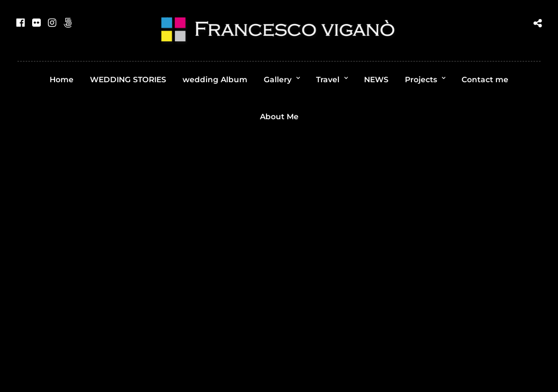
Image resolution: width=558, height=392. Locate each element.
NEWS (376, 79)
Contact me (485, 79)
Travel (328, 79)
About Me (279, 117)
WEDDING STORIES (128, 79)
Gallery (278, 79)
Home (62, 79)
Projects (421, 79)
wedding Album (215, 79)
